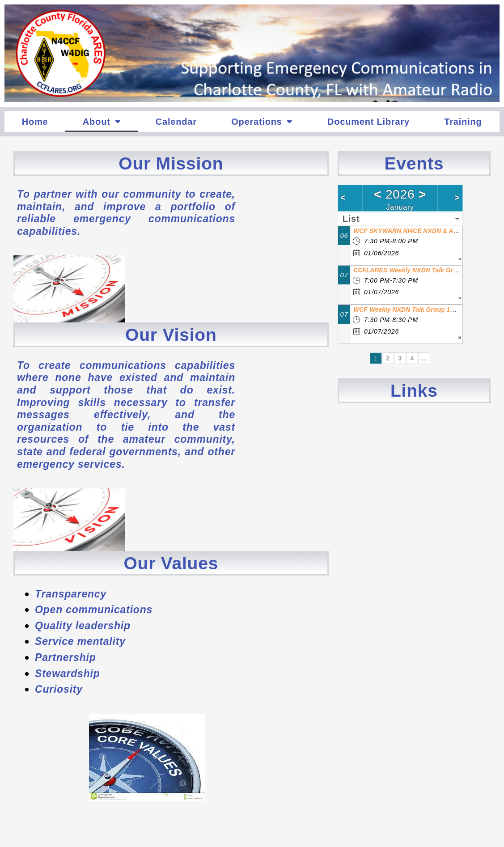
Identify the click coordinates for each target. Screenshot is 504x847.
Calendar (176, 122)
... (424, 358)
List (351, 219)
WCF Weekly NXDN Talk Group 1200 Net (413, 309)
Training (463, 122)
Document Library (368, 122)
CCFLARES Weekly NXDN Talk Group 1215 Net (423, 270)
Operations (262, 122)
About (102, 122)
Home (35, 122)
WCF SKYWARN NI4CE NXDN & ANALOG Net (421, 231)
